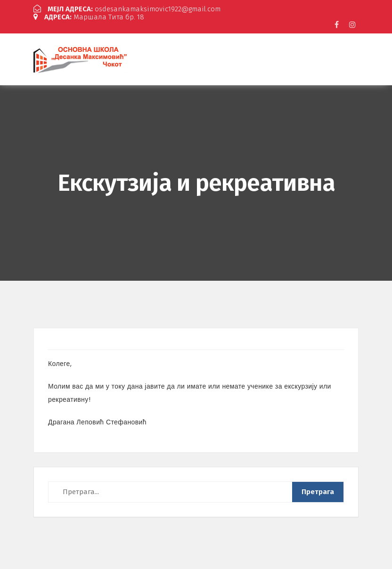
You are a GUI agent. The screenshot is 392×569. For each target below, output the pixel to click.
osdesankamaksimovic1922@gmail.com (127, 9)
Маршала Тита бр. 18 (89, 17)
